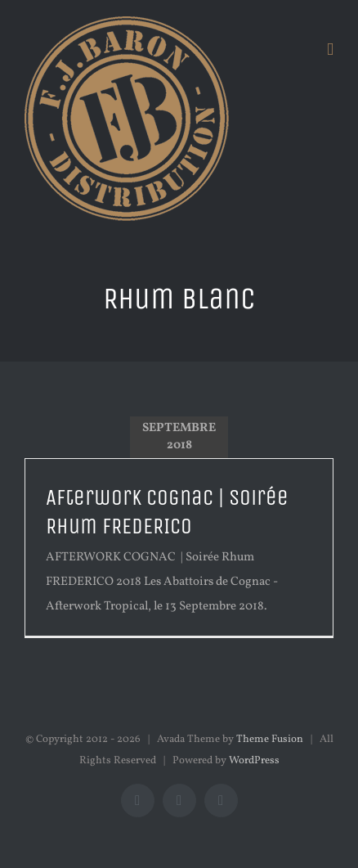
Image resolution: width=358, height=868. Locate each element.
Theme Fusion (270, 740)
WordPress (254, 761)
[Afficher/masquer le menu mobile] (330, 49)
